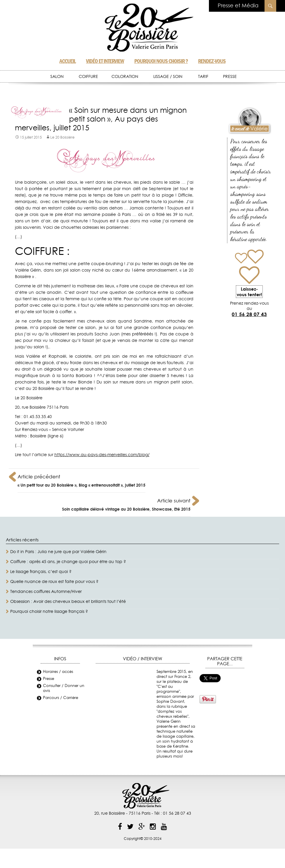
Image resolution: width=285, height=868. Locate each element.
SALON (57, 77)
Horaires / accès (58, 672)
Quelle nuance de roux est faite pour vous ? (54, 582)
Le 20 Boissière (62, 137)
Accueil (68, 61)
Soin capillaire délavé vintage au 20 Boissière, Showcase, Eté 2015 (126, 504)
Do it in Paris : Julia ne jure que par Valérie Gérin (58, 552)
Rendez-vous (212, 61)
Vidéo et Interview (105, 61)
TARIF (203, 77)
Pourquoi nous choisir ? (161, 61)
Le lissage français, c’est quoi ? (41, 572)
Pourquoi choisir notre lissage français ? (49, 612)
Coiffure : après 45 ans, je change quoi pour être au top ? (68, 562)
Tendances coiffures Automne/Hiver (46, 592)
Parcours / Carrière (61, 698)
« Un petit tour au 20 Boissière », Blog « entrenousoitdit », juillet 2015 (81, 480)
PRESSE (230, 77)
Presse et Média (238, 6)
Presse (49, 679)
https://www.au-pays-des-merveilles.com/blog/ (102, 455)
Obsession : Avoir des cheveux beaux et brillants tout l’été (68, 602)
